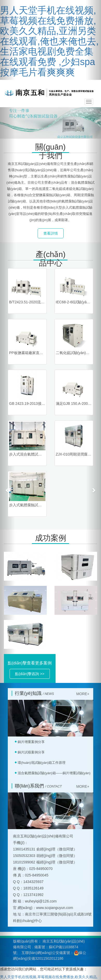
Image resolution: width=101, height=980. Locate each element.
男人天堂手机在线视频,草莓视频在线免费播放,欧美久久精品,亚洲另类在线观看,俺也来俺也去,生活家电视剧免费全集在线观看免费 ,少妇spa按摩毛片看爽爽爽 (49, 41)
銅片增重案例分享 (31, 742)
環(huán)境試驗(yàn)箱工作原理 (42, 763)
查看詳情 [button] (51, 233)
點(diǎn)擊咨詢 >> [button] (30, 674)
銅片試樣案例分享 (31, 752)
